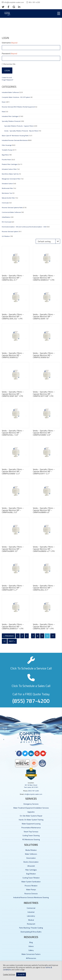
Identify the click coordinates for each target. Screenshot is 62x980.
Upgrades (31, 812)
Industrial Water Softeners (10, 92)
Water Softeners (31, 854)
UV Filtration (6, 236)
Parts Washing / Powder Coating (31, 928)
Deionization (31, 858)
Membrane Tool (7, 193)
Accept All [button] (21, 974)
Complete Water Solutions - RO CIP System (16, 97)
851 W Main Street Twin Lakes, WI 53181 (31, 786)
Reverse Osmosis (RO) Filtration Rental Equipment (18, 107)
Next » (12, 641)
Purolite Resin (6, 160)
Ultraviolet (31, 866)
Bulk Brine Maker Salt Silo (10, 174)
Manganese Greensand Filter (11, 179)
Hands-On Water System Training (31, 820)
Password (9, 53)
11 (53, 636)
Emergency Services (31, 804)
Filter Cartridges (31, 870)
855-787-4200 (34, 2)
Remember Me (10, 64)
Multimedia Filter (7, 188)
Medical (31, 920)
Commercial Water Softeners (11, 212)
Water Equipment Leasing (31, 824)
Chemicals (5, 203)
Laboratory (31, 916)
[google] (14, 7)
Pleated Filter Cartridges (10, 164)
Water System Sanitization (31, 882)
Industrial (31, 912)
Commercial (31, 908)
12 (4, 641)
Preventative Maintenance (31, 828)
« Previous (8, 636)
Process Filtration (31, 886)
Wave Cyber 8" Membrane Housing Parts (15, 136)
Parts (3, 112)
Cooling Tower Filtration (31, 878)
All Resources (31, 958)
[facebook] (8, 7)
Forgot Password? (7, 80)
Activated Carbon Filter (9, 169)
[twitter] (3, 7)
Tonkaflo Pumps (7, 150)
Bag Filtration (31, 874)
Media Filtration (31, 850)
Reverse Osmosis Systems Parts (12, 208)
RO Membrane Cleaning (31, 839)
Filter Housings (7, 145)
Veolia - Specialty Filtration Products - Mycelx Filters (21, 131)
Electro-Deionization (31, 862)
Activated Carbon (7, 184)
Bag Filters (5, 155)
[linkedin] (19, 7)
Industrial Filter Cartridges (10, 116)
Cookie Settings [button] (9, 975)
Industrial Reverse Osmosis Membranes (15, 140)
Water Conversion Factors (31, 954)
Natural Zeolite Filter (8, 198)
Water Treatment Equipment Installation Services (31, 808)
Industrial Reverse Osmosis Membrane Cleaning (31, 897)
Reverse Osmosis (31, 894)
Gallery (31, 950)
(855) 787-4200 (34, 791)
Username (10, 43)
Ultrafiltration (6, 217)
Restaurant (31, 924)
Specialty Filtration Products (11, 121)
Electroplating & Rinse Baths (31, 932)
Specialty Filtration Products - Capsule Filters (19, 126)
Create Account (7, 77)
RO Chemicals (6, 222)
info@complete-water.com (14, 2)
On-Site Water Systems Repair (31, 816)
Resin (4, 102)
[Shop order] (48, 241)
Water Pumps (31, 889)
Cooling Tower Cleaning (31, 835)
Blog (31, 942)
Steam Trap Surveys (31, 832)
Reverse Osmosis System (10, 231)
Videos (31, 946)
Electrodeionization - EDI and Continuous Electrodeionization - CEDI (24, 227)
